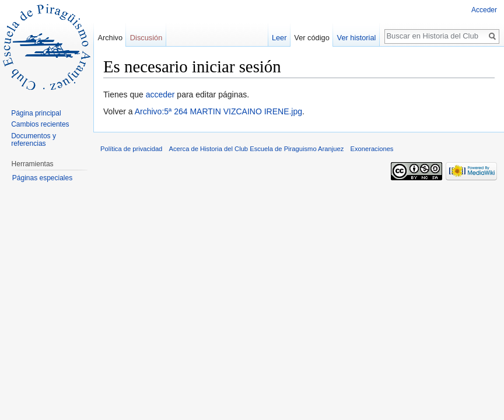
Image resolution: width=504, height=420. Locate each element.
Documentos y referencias (34, 140)
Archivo (110, 38)
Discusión (146, 38)
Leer (279, 38)
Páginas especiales (42, 178)
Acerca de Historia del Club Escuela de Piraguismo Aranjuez (257, 149)
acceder (160, 94)
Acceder (484, 10)
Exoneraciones (372, 149)
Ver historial (357, 38)
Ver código (311, 38)
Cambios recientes (40, 124)
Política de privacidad (131, 149)
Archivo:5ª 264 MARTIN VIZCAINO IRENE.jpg (218, 111)
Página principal (36, 113)
